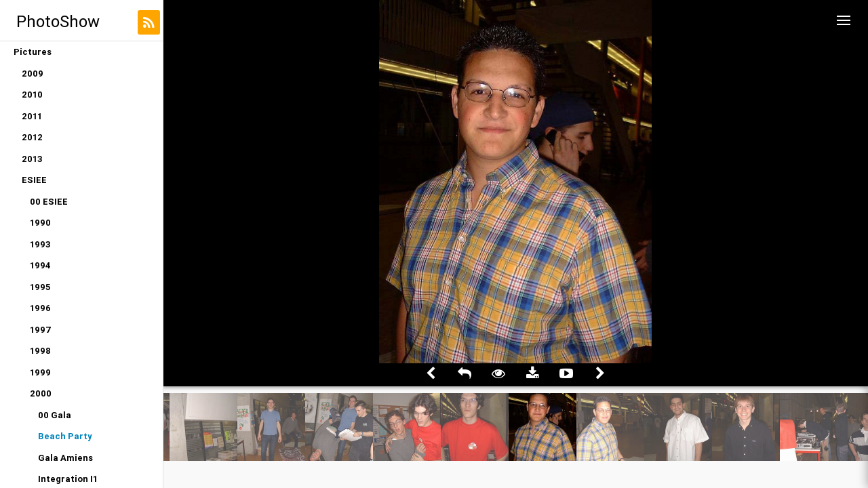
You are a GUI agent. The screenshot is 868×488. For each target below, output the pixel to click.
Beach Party (65, 436)
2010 (32, 95)
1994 (40, 265)
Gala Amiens (65, 458)
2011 (32, 116)
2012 (32, 137)
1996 (40, 308)
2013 (32, 159)
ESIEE (34, 180)
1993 (40, 244)
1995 (40, 287)
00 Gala (55, 415)
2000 (41, 393)
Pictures (33, 52)
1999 (40, 372)
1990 (40, 223)
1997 (41, 330)
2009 (33, 74)
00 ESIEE (49, 202)
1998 (40, 351)
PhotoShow (58, 21)
